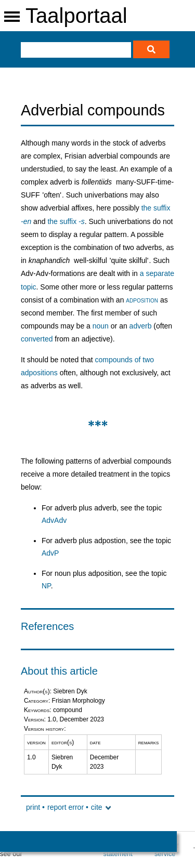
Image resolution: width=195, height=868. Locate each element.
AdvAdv (54, 520)
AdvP (50, 553)
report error (66, 807)
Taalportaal (76, 16)
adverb (141, 326)
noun (101, 326)
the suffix (66, 221)
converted (37, 339)
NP (46, 586)
